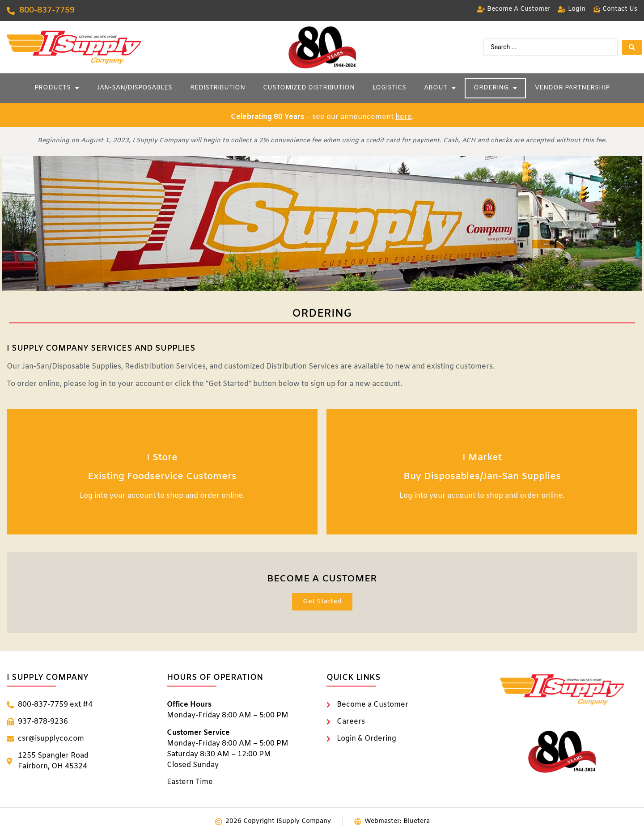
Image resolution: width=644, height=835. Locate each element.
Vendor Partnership (572, 88)
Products (57, 88)
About (440, 88)
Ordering (495, 88)
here (404, 117)
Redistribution (218, 88)
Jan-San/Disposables (135, 88)
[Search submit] (632, 47)
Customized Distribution (309, 88)
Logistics (389, 88)
